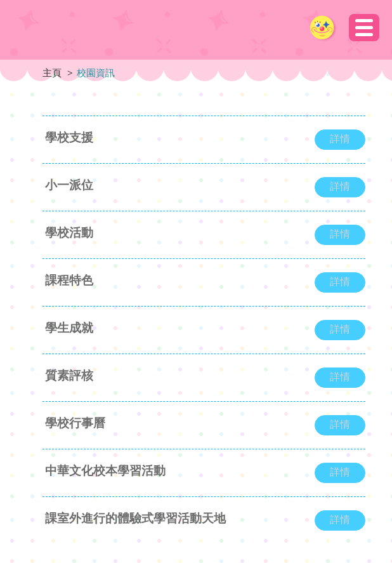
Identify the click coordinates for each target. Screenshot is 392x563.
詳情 (340, 139)
